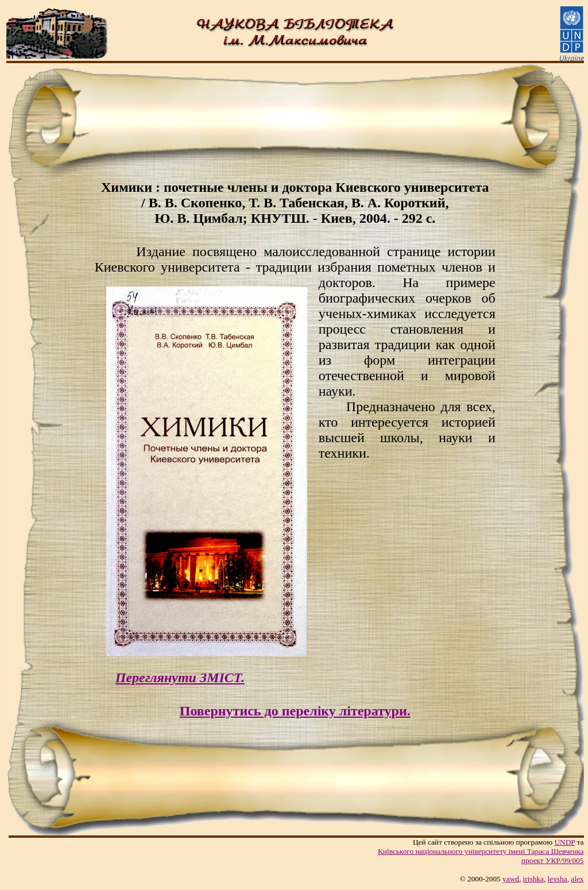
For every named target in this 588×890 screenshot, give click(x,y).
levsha (558, 879)
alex (577, 879)
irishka (533, 879)
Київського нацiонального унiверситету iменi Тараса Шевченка (481, 851)
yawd (511, 879)
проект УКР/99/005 (552, 860)
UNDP (564, 842)
